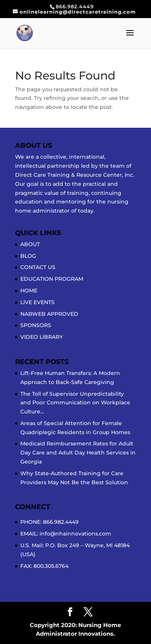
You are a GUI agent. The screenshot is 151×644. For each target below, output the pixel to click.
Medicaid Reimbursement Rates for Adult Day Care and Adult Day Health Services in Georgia (78, 453)
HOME (29, 291)
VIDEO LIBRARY (42, 337)
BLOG (28, 256)
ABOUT (30, 244)
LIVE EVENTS (37, 302)
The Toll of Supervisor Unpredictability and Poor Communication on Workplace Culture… (75, 403)
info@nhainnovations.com (75, 534)
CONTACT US (38, 267)
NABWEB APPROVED (49, 314)
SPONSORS (36, 325)
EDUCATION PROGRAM (52, 279)
